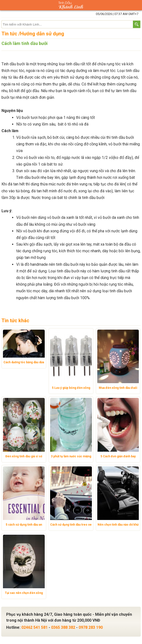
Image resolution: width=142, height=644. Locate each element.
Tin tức (9, 34)
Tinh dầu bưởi (13, 64)
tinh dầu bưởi (93, 198)
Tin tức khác (15, 321)
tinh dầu (133, 71)
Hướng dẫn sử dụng (42, 34)
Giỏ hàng (137, 5)
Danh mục (5, 5)
